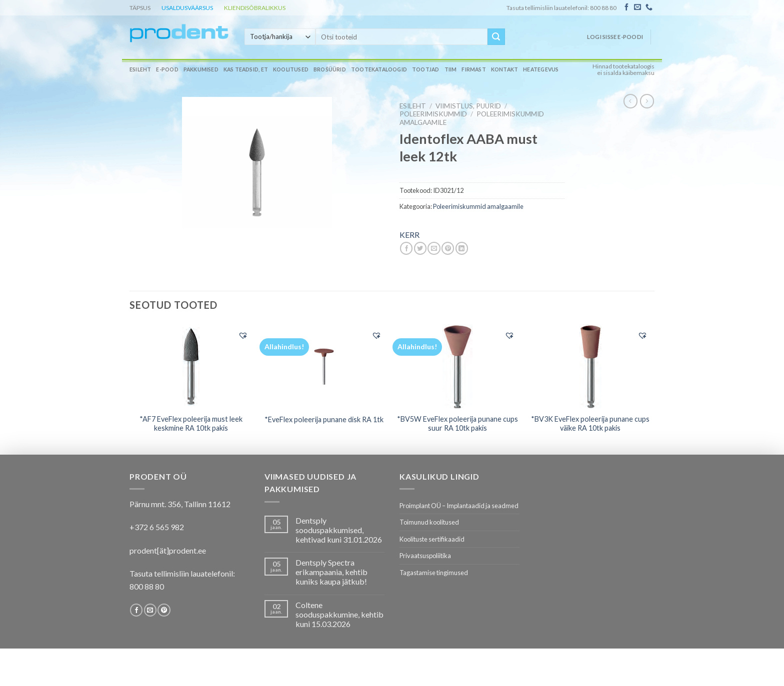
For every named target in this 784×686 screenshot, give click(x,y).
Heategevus (541, 69)
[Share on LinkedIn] (462, 248)
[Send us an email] (637, 7)
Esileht (140, 69)
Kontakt (504, 69)
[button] (243, 335)
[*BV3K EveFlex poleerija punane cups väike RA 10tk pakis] (591, 366)
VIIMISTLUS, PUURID (468, 106)
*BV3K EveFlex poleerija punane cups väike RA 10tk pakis (590, 424)
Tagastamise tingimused (434, 573)
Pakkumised (201, 69)
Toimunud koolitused (429, 522)
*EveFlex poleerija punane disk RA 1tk (324, 419)
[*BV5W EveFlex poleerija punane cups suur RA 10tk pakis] (457, 366)
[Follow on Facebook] (626, 7)
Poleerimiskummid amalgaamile (478, 206)
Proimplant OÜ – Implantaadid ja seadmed (459, 506)
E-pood (167, 69)
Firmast (473, 69)
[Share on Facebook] (406, 248)
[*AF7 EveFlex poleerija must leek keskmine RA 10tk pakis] (191, 366)
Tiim (451, 69)
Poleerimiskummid (433, 114)
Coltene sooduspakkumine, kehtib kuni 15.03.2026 (339, 614)
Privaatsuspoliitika (425, 556)
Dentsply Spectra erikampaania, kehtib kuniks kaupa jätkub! (331, 572)
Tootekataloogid (379, 69)
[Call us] (649, 7)
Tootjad (425, 69)
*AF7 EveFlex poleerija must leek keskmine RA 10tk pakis (191, 424)
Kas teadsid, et (246, 69)
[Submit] (496, 37)
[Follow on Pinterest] (164, 610)
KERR (409, 235)
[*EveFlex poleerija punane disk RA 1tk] (324, 366)
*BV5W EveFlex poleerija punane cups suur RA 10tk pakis (457, 424)
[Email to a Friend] (434, 248)
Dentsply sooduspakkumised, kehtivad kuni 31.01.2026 (339, 530)
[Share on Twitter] (420, 248)
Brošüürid (330, 69)
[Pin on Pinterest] (448, 248)
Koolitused (291, 69)
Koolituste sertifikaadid (432, 539)
